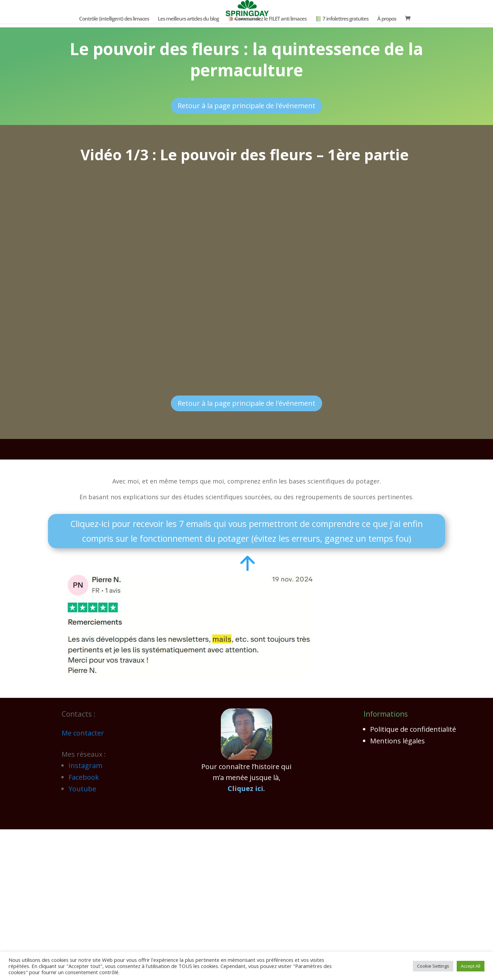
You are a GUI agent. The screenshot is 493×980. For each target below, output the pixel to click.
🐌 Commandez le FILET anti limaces (267, 19)
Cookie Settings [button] (433, 966)
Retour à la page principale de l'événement (246, 106)
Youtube (82, 789)
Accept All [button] (471, 966)
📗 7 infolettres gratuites (342, 19)
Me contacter (83, 733)
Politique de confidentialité (413, 729)
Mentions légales (397, 741)
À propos (387, 19)
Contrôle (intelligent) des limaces (114, 19)
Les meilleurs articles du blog (188, 19)
